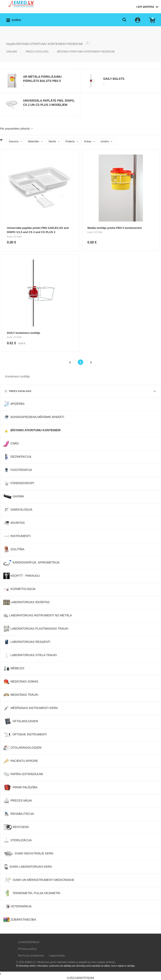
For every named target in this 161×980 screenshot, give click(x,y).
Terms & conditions (31, 955)
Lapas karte (57, 955)
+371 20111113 (145, 7)
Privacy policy (27, 949)
